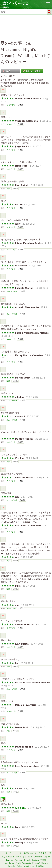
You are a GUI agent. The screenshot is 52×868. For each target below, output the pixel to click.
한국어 (43, 860)
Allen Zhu (21, 808)
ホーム (9, 853)
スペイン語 (11, 150)
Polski (18, 863)
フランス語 (11, 227)
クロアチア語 (12, 401)
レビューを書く (32, 71)
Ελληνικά (38, 857)
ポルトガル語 (12, 314)
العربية (4, 857)
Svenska (11, 866)
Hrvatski (27, 860)
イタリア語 (11, 105)
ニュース (18, 853)
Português (26, 863)
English (47, 857)
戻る (6, 71)
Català (11, 857)
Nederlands (9, 863)
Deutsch (29, 857)
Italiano (36, 860)
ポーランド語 (12, 291)
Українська (29, 866)
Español (10, 860)
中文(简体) (40, 866)
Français (18, 860)
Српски (45, 863)
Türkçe (19, 866)
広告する (42, 853)
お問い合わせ (30, 853)
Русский (36, 863)
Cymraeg (20, 857)
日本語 (20, 105)
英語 (8, 189)
